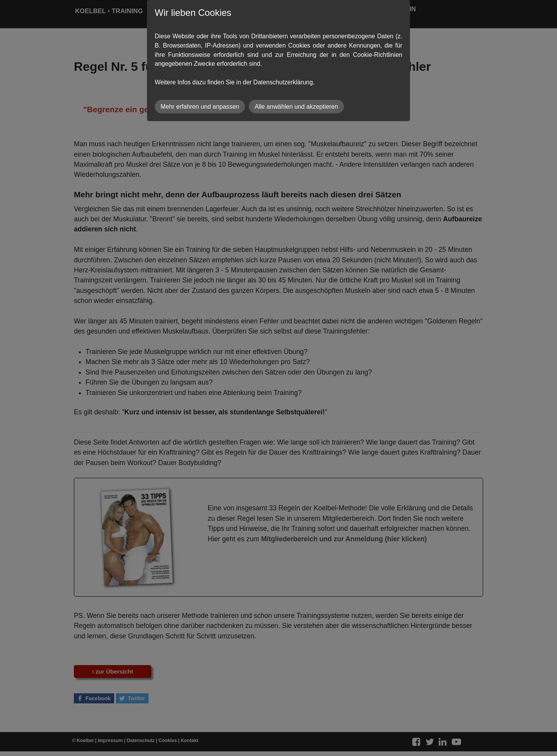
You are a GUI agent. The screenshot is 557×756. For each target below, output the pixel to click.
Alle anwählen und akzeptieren (296, 107)
